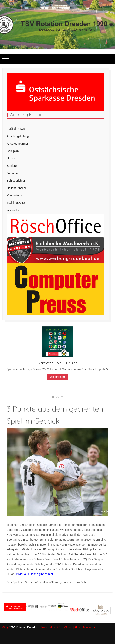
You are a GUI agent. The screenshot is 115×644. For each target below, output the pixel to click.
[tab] (53, 397)
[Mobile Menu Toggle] (6, 59)
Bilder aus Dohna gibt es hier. (35, 574)
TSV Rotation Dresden (24, 627)
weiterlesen (58, 377)
